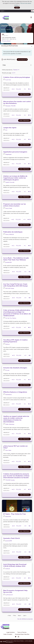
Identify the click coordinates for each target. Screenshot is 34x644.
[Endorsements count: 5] (25, 139)
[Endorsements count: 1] (25, 246)
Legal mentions (10, 632)
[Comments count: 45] (30, 192)
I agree (17, 8)
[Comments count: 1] (30, 526)
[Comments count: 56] (30, 434)
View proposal (25, 94)
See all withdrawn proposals (25, 619)
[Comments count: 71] (30, 164)
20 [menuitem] (13, 73)
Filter (17, 65)
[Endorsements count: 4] (25, 164)
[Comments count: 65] (30, 246)
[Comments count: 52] (30, 462)
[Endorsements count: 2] (25, 89)
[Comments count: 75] (30, 115)
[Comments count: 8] (30, 298)
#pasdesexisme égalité (8, 28)
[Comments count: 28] (30, 489)
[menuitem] (3, 11)
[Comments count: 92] (30, 328)
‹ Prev (14, 616)
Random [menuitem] (15, 70)
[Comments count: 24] (30, 404)
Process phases (6, 41)
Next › (20, 616)
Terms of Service (22, 632)
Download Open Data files (22, 634)
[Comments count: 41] (30, 380)
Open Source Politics (19, 641)
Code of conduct (8, 634)
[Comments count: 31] (30, 89)
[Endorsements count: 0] (25, 272)
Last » (25, 616)
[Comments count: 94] (30, 139)
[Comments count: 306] (29, 220)
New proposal (22, 59)
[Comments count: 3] (30, 272)
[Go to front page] (6, 18)
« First (9, 616)
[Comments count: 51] (30, 578)
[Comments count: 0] (30, 355)
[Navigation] (31, 17)
